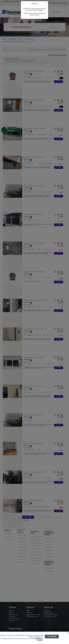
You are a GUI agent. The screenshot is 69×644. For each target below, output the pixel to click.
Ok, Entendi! (52, 637)
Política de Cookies (39, 639)
